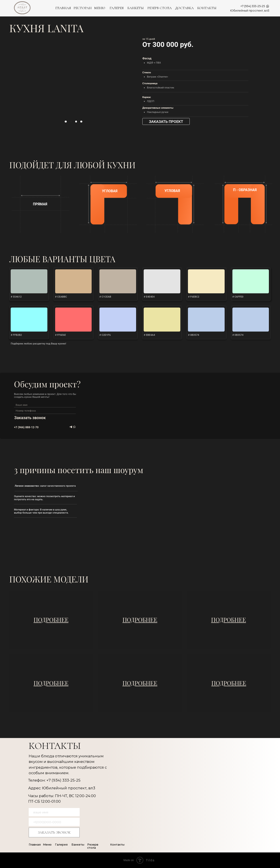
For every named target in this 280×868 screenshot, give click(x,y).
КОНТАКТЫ (207, 8)
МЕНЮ (100, 8)
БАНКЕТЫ (136, 8)
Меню (47, 845)
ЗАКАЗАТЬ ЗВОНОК (54, 832)
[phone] (43, 411)
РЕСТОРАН (83, 8)
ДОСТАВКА (184, 8)
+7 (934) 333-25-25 (253, 6)
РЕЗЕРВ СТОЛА (160, 8)
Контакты (117, 845)
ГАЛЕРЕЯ (117, 8)
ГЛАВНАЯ (63, 8)
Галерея (61, 845)
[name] (43, 405)
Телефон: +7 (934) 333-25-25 (54, 780)
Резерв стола (93, 846)
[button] (166, 121)
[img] (51, 620)
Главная (35, 845)
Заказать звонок (30, 418)
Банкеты (78, 845)
